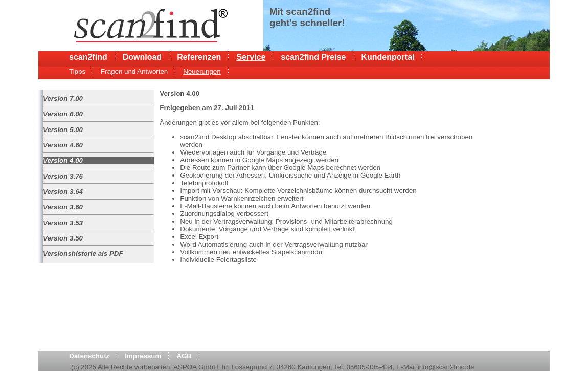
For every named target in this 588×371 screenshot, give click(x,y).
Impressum (143, 356)
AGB (184, 356)
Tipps (77, 71)
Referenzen (199, 57)
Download (142, 57)
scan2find (88, 57)
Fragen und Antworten (134, 71)
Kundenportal (388, 57)
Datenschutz (89, 356)
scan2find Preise (313, 57)
